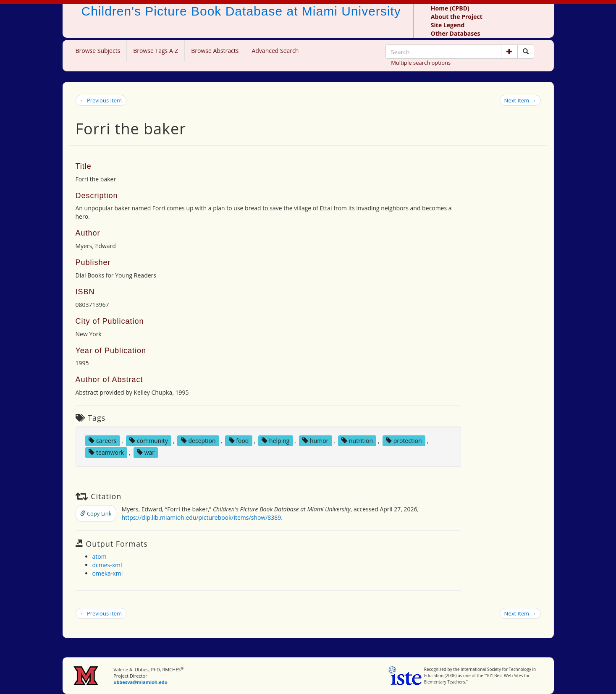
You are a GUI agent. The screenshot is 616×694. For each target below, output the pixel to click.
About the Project (457, 17)
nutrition (357, 441)
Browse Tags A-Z (156, 51)
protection (404, 441)
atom (100, 557)
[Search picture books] (526, 52)
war (146, 452)
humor (315, 441)
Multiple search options (421, 63)
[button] (509, 52)
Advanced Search (275, 51)
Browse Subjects (98, 51)
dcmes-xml (107, 565)
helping (275, 441)
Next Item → (520, 100)
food (239, 441)
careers (102, 441)
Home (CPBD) (450, 8)
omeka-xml (108, 573)
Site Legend (448, 25)
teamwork (106, 452)
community (148, 441)
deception (198, 441)
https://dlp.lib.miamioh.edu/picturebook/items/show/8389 (202, 517)
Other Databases (456, 33)
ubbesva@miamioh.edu (140, 682)
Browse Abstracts (215, 51)
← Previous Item (101, 100)
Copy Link (96, 513)
